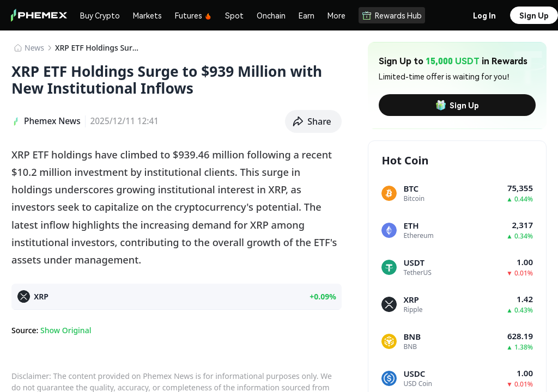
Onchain (271, 15)
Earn (307, 15)
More (336, 15)
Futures (193, 15)
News (34, 48)
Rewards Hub (392, 15)
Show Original (66, 330)
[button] (313, 121)
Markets (147, 15)
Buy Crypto (100, 15)
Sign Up (457, 105)
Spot (234, 15)
